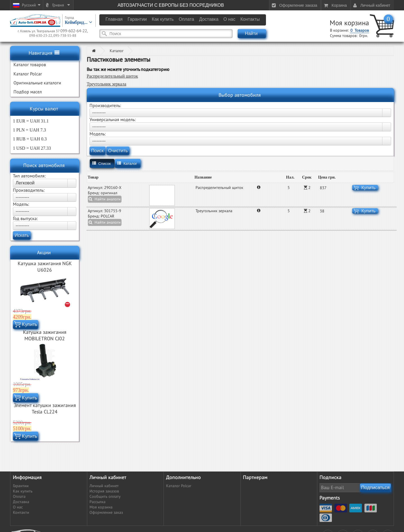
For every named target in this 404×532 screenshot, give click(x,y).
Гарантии (21, 486)
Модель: (21, 204)
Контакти (21, 513)
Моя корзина (349, 23)
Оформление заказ (106, 513)
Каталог (117, 51)
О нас (18, 507)
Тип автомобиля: (29, 176)
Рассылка (97, 502)
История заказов (104, 491)
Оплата (19, 497)
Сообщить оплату (105, 497)
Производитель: (29, 190)
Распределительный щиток (112, 76)
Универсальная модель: (113, 120)
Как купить (23, 491)
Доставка (21, 502)
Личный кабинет (104, 486)
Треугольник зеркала (106, 84)
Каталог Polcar (179, 486)
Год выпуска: (25, 219)
